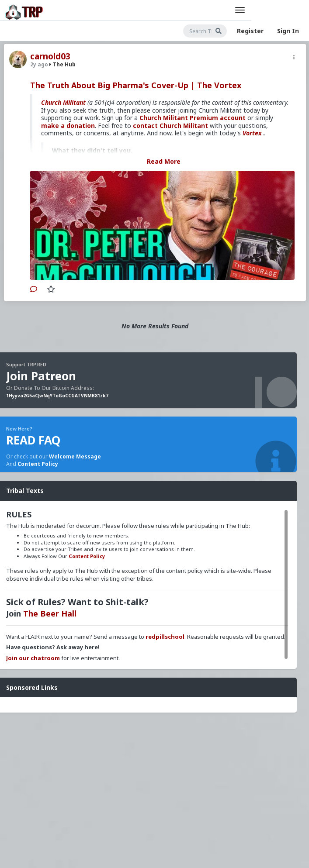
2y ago (39, 64)
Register (250, 31)
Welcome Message (75, 456)
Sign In (288, 31)
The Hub (62, 64)
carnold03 (50, 56)
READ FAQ (33, 440)
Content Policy (38, 464)
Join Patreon (41, 376)
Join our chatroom (33, 658)
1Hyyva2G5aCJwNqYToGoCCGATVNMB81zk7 (57, 396)
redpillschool (165, 637)
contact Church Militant (170, 126)
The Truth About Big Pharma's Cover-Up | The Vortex (136, 85)
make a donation (68, 126)
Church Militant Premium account (193, 118)
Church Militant (63, 102)
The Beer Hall (50, 613)
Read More (164, 161)
